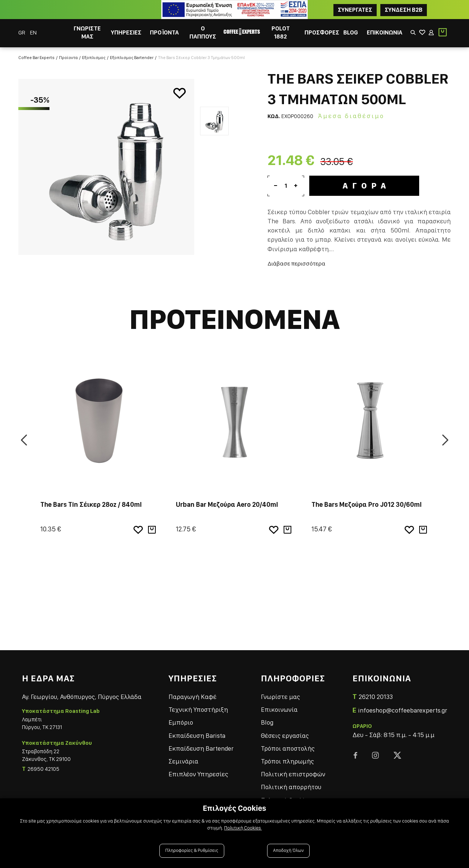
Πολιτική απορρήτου (291, 787)
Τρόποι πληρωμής (287, 761)
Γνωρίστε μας (280, 697)
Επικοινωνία (279, 709)
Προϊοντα (68, 58)
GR (22, 32)
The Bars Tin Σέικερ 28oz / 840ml (91, 504)
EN (33, 32)
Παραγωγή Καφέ (193, 697)
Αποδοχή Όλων (288, 851)
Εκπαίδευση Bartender (201, 748)
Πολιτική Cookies (243, 828)
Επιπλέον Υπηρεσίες (198, 774)
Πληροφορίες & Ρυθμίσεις (192, 851)
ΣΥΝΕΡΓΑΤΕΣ (355, 10)
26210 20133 (376, 697)
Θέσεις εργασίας (285, 735)
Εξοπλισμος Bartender (132, 58)
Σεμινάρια (183, 761)
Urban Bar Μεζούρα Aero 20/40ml (227, 504)
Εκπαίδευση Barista (197, 735)
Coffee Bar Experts (36, 58)
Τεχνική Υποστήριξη (198, 709)
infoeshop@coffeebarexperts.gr (402, 710)
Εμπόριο (181, 722)
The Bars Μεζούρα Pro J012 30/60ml (367, 504)
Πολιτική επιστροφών (293, 774)
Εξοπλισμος (94, 58)
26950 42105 (43, 769)
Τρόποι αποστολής (288, 748)
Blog (267, 722)
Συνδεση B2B (404, 10)
